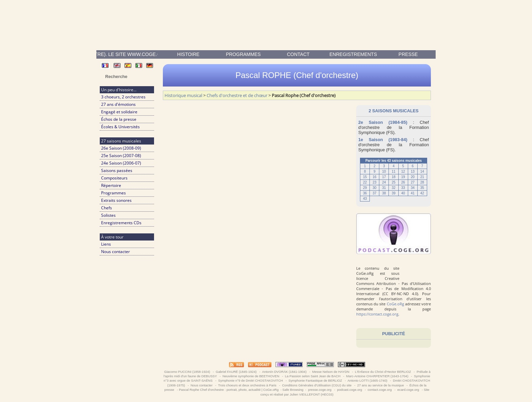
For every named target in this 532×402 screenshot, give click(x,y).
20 (413, 177)
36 (365, 193)
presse (408, 54)
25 (393, 182)
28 (422, 182)
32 (393, 188)
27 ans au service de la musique (381, 385)
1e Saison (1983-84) (383, 140)
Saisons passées (117, 170)
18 (393, 177)
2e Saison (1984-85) (383, 122)
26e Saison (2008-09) (121, 148)
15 (365, 177)
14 (422, 171)
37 (374, 193)
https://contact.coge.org (377, 314)
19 (403, 177)
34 (413, 188)
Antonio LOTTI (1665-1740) (367, 380)
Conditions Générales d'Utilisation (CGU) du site (317, 385)
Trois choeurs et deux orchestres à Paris (247, 385)
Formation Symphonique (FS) (394, 130)
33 (403, 188)
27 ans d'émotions (118, 104)
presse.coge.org (320, 390)
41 (413, 193)
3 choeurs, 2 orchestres (123, 97)
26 (403, 182)
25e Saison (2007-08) (121, 156)
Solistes (108, 215)
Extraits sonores (116, 200)
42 (422, 193)
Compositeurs (114, 178)
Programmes (243, 54)
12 (403, 171)
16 (374, 177)
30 (374, 188)
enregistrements (353, 54)
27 (413, 182)
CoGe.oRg (395, 304)
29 (365, 188)
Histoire (188, 54)
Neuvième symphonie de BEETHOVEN (251, 376)
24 (384, 182)
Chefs (107, 208)
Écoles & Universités (120, 127)
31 (384, 188)
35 (422, 188)
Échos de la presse (119, 119)
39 (393, 193)
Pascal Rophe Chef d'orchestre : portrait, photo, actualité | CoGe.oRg (229, 390)
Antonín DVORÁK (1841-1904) (284, 372)
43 (365, 199)
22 (365, 182)
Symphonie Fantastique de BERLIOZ (315, 380)
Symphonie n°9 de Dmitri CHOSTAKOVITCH (250, 380)
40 (403, 193)
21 (422, 177)
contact (298, 54)
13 (413, 171)
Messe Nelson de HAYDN (331, 372)
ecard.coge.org (408, 390)
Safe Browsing (293, 390)
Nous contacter (116, 252)
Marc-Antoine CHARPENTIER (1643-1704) (377, 376)
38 (384, 193)
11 (393, 171)
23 (374, 182)
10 (384, 171)
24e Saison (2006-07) (121, 163)
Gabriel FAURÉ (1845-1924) (236, 372)
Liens (106, 244)
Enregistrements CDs (121, 223)
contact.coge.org (380, 390)
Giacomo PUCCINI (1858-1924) (187, 372)
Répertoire (111, 185)
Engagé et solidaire (119, 112)
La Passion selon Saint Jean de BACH (313, 376)
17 (384, 177)
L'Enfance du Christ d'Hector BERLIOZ (383, 372)
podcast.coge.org (350, 390)
